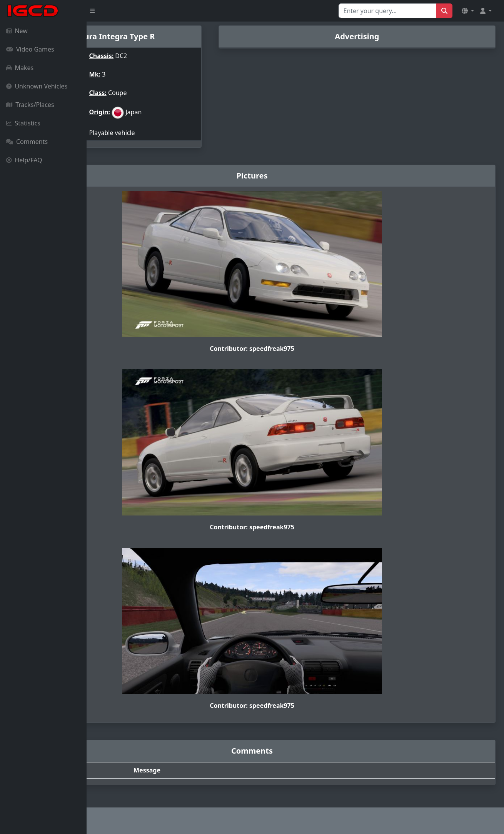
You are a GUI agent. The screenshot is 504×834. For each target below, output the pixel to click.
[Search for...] (388, 11)
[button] (468, 11)
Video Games (30, 49)
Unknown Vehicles (37, 86)
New (17, 31)
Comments (27, 142)
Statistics (23, 123)
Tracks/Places (30, 105)
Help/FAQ (24, 160)
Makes (20, 68)
